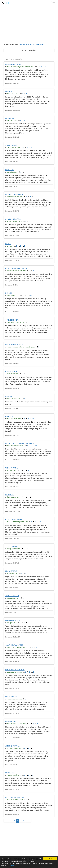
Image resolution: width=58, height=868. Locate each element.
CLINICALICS (10, 396)
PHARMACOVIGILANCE (14, 64)
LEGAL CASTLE (11, 571)
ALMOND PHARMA (12, 746)
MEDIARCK (10, 118)
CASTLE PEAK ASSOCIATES (16, 268)
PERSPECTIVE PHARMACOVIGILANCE (20, 443)
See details (11, 866)
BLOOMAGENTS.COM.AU (15, 670)
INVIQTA (8, 91)
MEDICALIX (10, 773)
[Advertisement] (29, 24)
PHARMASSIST (11, 721)
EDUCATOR (10, 495)
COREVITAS (10, 416)
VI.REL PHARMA (12, 468)
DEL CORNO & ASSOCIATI (15, 798)
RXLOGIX (9, 293)
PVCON (8, 244)
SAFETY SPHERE (12, 546)
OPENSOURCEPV (12, 320)
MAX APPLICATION (12, 620)
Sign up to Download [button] (29, 50)
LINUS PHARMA (11, 697)
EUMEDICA (10, 170)
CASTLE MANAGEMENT (14, 520)
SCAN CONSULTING (13, 219)
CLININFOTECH (11, 372)
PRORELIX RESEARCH (14, 194)
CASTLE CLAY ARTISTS (14, 645)
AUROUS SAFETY (12, 596)
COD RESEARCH (12, 145)
